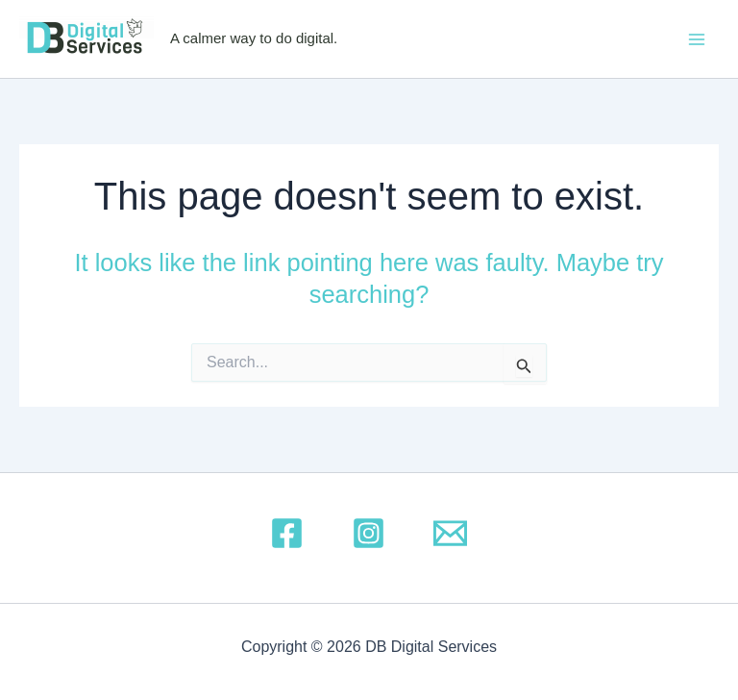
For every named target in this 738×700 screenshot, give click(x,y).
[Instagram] (369, 533)
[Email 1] (450, 533)
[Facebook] (287, 533)
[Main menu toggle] (698, 39)
